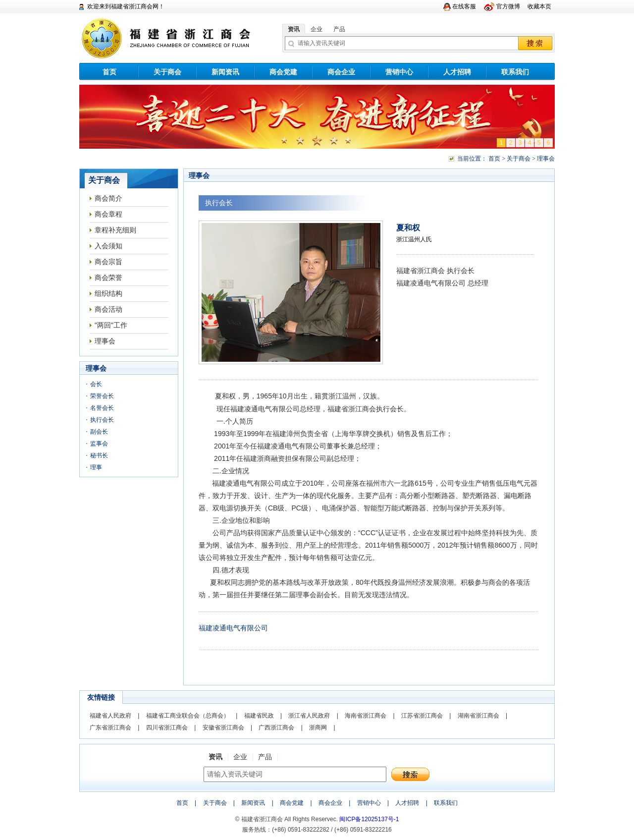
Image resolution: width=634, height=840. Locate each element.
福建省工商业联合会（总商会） (188, 716)
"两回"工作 (111, 325)
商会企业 (341, 72)
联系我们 (515, 72)
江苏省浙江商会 (422, 716)
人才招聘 (457, 72)
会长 (96, 384)
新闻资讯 (225, 72)
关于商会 (167, 72)
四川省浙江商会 (167, 728)
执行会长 (102, 420)
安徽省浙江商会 (223, 728)
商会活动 (108, 309)
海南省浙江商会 (366, 716)
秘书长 (99, 455)
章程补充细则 (115, 230)
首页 (109, 72)
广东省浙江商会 (110, 728)
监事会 (99, 444)
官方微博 (508, 6)
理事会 (105, 341)
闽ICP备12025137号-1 (369, 819)
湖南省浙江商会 (478, 716)
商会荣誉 (108, 278)
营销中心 (399, 72)
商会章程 (108, 214)
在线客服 (464, 6)
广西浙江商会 (276, 728)
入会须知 (108, 246)
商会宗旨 (108, 262)
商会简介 (108, 198)
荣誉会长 (102, 396)
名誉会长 (102, 408)
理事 (96, 467)
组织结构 (108, 293)
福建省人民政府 (110, 716)
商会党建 (283, 72)
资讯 (294, 29)
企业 (317, 29)
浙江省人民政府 (309, 716)
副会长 (99, 432)
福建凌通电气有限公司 (233, 628)
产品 (339, 29)
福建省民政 (259, 716)
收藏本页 (539, 6)
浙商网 (318, 728)
